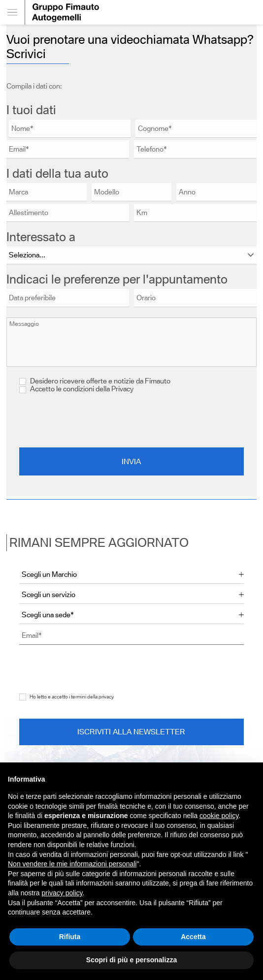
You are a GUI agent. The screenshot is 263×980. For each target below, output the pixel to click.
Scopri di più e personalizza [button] (131, 960)
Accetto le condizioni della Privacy (82, 389)
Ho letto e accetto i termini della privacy (72, 697)
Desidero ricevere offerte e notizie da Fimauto (95, 381)
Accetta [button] (193, 937)
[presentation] (131, 420)
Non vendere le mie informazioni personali (72, 864)
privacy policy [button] (62, 893)
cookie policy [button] (219, 816)
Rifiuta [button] (70, 937)
